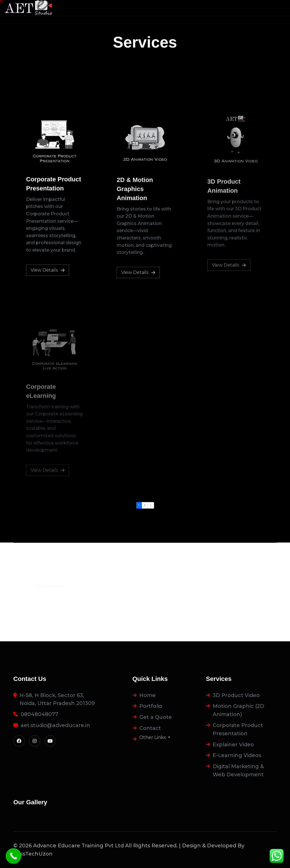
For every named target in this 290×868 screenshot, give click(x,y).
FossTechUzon (33, 854)
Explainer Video (233, 745)
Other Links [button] (153, 738)
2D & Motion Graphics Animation (135, 190)
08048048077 (39, 714)
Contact (150, 728)
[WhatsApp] (277, 856)
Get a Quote (156, 717)
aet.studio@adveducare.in (55, 725)
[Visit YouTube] (50, 741)
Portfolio (151, 706)
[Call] (13, 856)
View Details (48, 270)
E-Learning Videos (237, 755)
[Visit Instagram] (35, 741)
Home (148, 695)
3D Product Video (236, 695)
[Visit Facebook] (19, 741)
